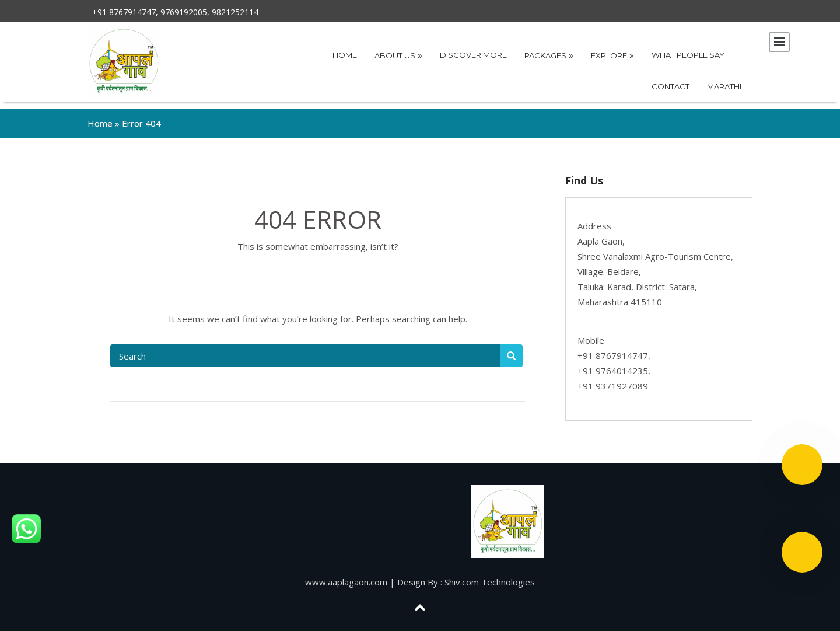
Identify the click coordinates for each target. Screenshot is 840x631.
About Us (398, 55)
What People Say (688, 55)
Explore (612, 55)
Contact (671, 86)
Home (345, 55)
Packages (549, 55)
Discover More (473, 55)
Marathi (724, 86)
